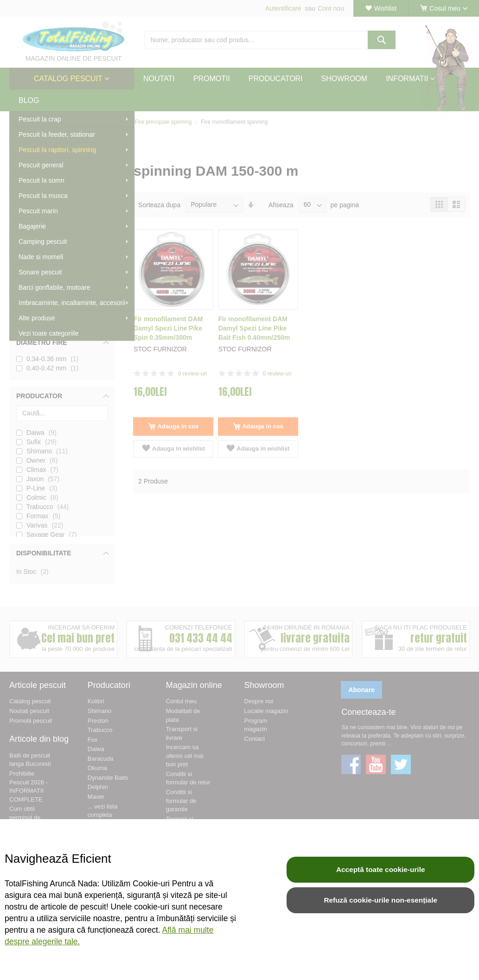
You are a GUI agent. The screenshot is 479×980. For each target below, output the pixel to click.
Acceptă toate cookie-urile (381, 869)
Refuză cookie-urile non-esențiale (380, 900)
